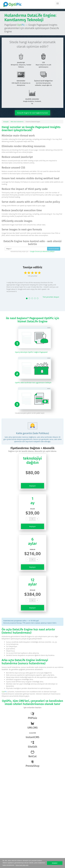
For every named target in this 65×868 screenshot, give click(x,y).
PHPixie (32, 716)
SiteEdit (32, 745)
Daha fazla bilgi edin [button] (22, 865)
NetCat (32, 754)
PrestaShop (33, 764)
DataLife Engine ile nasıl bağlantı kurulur (32, 113)
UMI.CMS (32, 725)
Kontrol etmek (54, 249)
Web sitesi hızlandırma (17, 122)
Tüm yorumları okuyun (51, 297)
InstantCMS (33, 735)
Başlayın (32, 486)
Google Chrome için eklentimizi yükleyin (42, 251)
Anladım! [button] (55, 863)
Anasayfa (6, 122)
